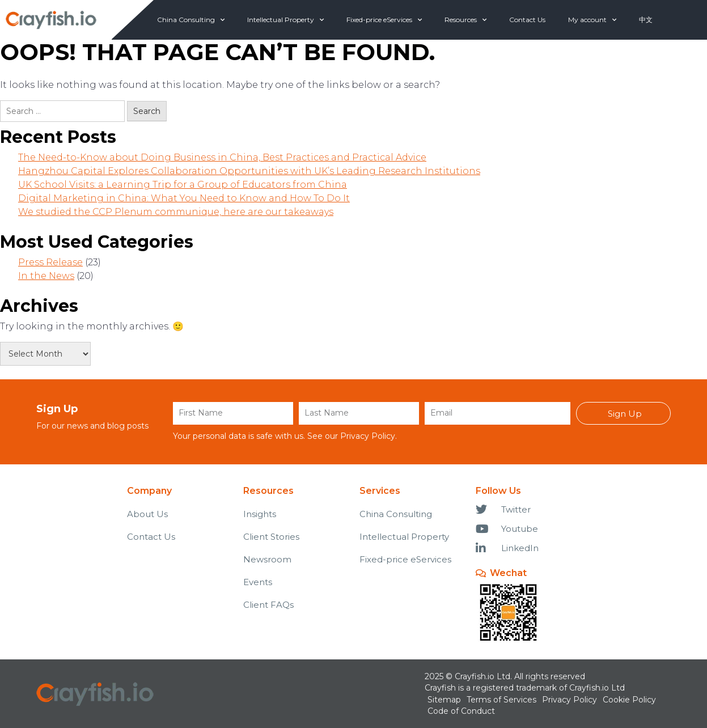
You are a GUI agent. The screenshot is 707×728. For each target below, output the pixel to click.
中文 (646, 20)
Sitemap (444, 700)
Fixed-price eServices (384, 20)
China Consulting (191, 20)
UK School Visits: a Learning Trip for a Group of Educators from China (183, 185)
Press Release (50, 262)
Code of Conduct (461, 711)
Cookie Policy (629, 700)
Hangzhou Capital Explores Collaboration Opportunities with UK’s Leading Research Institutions (249, 171)
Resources (465, 20)
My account (592, 20)
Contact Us (527, 20)
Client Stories (271, 537)
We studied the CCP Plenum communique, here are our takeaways (176, 212)
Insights (260, 514)
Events (258, 582)
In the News (46, 276)
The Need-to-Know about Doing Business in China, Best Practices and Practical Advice (222, 157)
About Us (147, 514)
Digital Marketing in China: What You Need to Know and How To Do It (184, 198)
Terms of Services (501, 700)
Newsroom (267, 559)
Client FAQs (268, 605)
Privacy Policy (368, 436)
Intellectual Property (285, 20)
